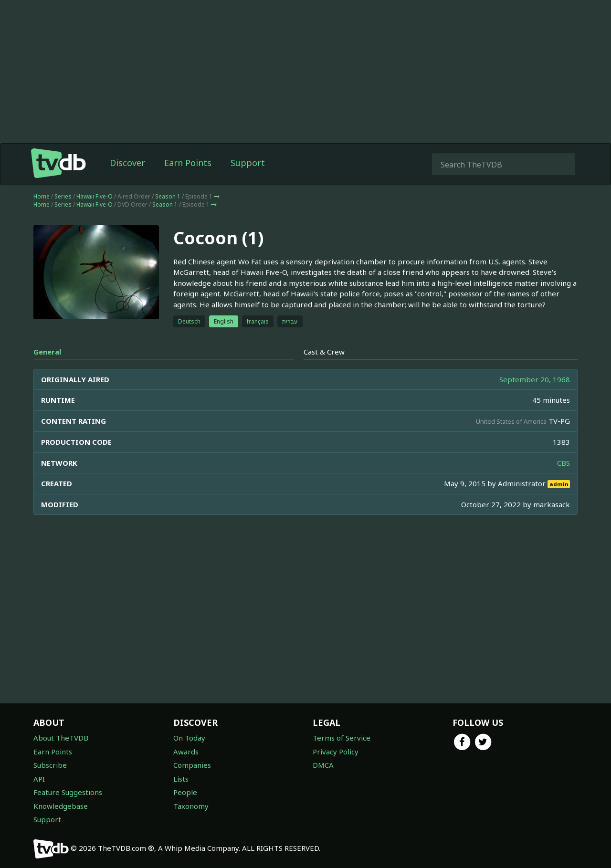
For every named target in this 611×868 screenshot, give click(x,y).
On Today (189, 738)
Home (42, 196)
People (185, 792)
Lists (181, 779)
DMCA (323, 765)
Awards (186, 752)
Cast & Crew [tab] (324, 352)
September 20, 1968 (535, 379)
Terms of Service (342, 738)
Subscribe (50, 765)
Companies (192, 765)
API (39, 779)
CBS (564, 463)
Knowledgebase (61, 806)
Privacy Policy (336, 752)
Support (248, 163)
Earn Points (188, 163)
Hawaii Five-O (95, 196)
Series (63, 196)
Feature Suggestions (68, 792)
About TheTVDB (61, 738)
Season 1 (168, 196)
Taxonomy (191, 806)
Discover (127, 163)
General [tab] (47, 352)
